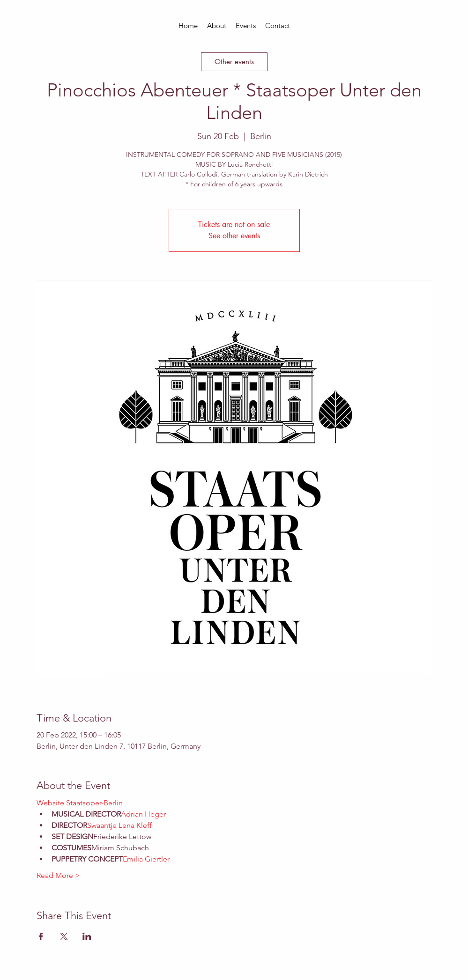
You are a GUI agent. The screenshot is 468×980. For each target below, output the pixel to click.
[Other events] (234, 62)
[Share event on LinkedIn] (87, 936)
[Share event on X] (64, 936)
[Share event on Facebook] (41, 936)
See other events (234, 236)
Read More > (58, 875)
